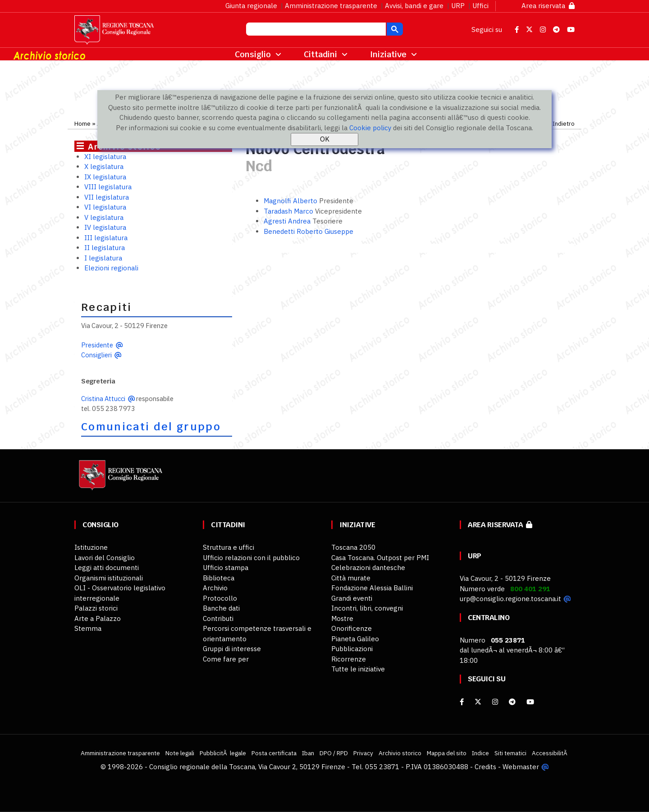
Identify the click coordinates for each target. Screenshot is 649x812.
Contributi (218, 618)
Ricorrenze (349, 659)
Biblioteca (219, 578)
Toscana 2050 (353, 547)
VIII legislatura (108, 187)
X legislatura (104, 167)
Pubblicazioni (352, 649)
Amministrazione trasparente (331, 6)
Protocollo (220, 598)
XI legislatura (105, 157)
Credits (485, 767)
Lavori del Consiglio (105, 558)
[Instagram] (495, 702)
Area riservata (548, 6)
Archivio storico (400, 753)
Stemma (88, 628)
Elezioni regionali (111, 268)
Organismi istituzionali (109, 578)
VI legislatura (105, 207)
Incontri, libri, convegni (367, 608)
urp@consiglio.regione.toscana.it (510, 599)
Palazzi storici (96, 608)
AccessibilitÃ (550, 753)
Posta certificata (274, 753)
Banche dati (221, 608)
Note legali (180, 753)
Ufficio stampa (226, 568)
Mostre (342, 618)
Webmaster (521, 767)
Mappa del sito (447, 753)
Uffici (480, 6)
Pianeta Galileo (355, 639)
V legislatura (104, 217)
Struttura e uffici (229, 547)
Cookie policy (370, 128)
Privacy (363, 753)
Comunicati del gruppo (151, 427)
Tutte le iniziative (358, 669)
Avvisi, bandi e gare (414, 6)
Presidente (97, 345)
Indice (480, 753)
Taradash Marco (289, 211)
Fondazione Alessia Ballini (372, 588)
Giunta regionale (251, 6)
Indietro (564, 123)
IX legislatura (105, 177)
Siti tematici (510, 753)
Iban (308, 753)
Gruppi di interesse (232, 649)
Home (82, 123)
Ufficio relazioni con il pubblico (251, 558)
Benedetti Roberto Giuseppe (309, 231)
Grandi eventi (352, 598)
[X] (478, 702)
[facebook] (462, 702)
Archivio (215, 588)
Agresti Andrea (288, 221)
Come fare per (226, 659)
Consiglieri (96, 355)
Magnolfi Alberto (291, 201)
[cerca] (315, 30)
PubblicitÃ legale (223, 753)
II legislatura (105, 248)
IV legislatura (105, 227)
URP (458, 6)
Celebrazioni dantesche (368, 568)
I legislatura (103, 258)
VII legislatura (107, 197)
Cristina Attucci (103, 399)
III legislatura (106, 238)
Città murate (351, 578)
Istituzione (91, 547)
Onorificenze (352, 628)
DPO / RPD (334, 753)
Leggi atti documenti (107, 568)
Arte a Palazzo (98, 618)
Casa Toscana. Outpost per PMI (380, 558)
